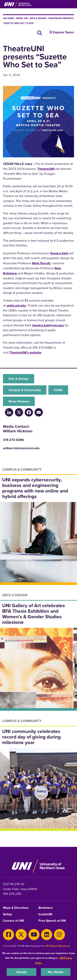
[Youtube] (34, 935)
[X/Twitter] (19, 412)
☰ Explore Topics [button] (62, 32)
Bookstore (46, 908)
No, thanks (56, 972)
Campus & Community (25, 390)
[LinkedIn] (9, 412)
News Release (19, 401)
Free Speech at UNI (52, 921)
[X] (21, 935)
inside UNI (22, 18)
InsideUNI (45, 914)
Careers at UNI (13, 921)
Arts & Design (38, 18)
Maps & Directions (16, 908)
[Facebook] (29, 412)
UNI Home (8, 18)
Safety (7, 914)
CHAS (58, 390)
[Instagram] (59, 935)
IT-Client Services (58, 946)
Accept (22, 972)
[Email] (39, 412)
